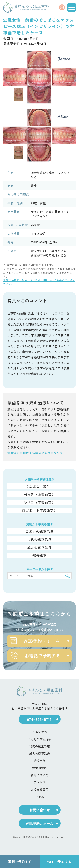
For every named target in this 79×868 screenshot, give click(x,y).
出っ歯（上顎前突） (39, 494)
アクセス (40, 782)
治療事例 (40, 761)
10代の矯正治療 (39, 539)
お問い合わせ (40, 810)
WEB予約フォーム (35, 641)
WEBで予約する (59, 862)
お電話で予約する (35, 656)
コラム (40, 797)
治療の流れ (40, 768)
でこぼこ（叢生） (39, 486)
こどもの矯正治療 (39, 531)
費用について (40, 775)
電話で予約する (20, 862)
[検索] (67, 576)
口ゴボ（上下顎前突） (40, 510)
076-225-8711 (39, 719)
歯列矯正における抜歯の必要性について (35, 453)
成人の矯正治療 (40, 547)
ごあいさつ (40, 732)
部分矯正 (39, 555)
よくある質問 (40, 789)
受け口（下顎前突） (39, 502)
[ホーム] (26, 7)
